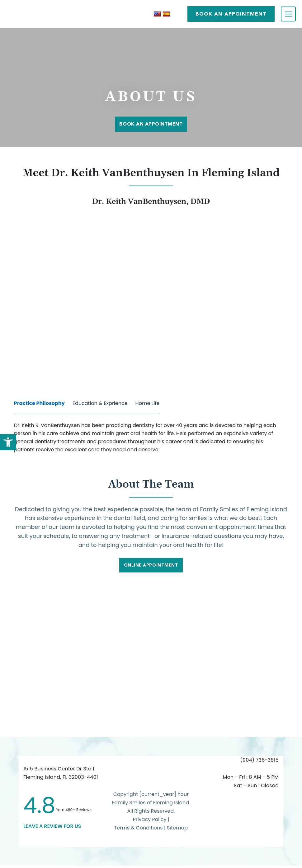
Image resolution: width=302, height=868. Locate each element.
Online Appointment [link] (151, 567)
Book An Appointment (151, 124)
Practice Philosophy (39, 403)
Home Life (148, 403)
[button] (8, 442)
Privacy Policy (149, 822)
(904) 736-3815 (260, 763)
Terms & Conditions (139, 831)
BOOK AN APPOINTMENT (231, 14)
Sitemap (177, 831)
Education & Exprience (100, 403)
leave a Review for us (52, 829)
